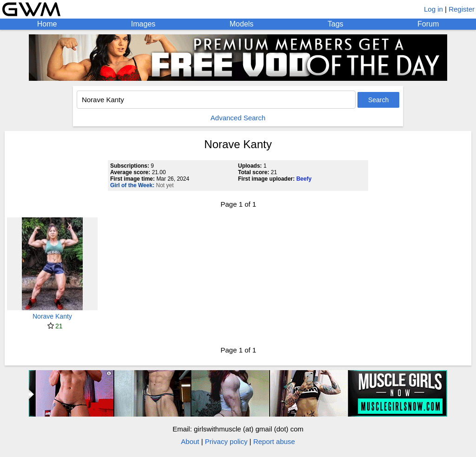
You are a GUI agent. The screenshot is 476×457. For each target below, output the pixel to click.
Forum (428, 24)
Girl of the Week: (132, 185)
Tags (336, 24)
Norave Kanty (52, 316)
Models (242, 24)
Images (143, 24)
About (190, 441)
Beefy (304, 179)
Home (47, 24)
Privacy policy (226, 441)
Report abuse (274, 441)
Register (462, 9)
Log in (433, 9)
